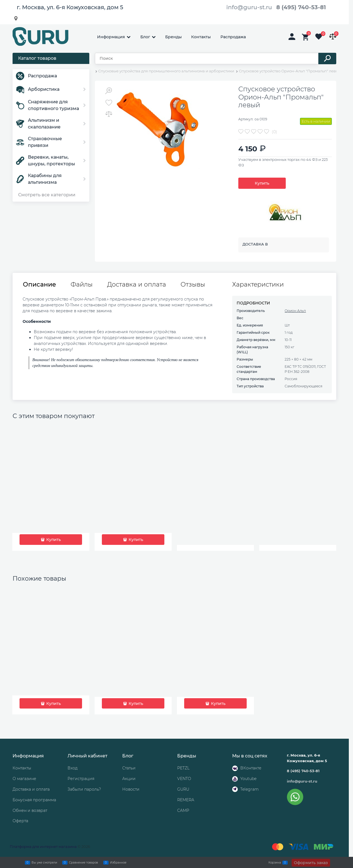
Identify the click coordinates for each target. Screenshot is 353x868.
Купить (262, 183)
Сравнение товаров (83, 862)
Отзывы (193, 285)
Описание (39, 285)
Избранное (118, 862)
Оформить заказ (311, 863)
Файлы (82, 285)
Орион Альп (295, 311)
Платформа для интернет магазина (43, 846)
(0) (274, 132)
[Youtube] (235, 779)
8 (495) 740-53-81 (301, 7)
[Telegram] (235, 789)
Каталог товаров (37, 58)
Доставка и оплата (137, 285)
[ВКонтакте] (235, 768)
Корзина (275, 862)
